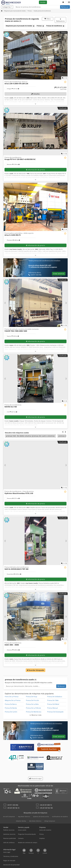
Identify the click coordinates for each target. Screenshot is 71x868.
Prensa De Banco (11, 704)
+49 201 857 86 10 (13, 808)
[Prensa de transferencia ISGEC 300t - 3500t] (35, 617)
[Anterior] (5, 55)
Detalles (36, 94)
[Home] (15, 11)
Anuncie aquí (35, 779)
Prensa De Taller (53, 700)
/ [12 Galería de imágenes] (64, 488)
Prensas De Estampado (55, 712)
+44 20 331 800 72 (46, 805)
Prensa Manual (52, 708)
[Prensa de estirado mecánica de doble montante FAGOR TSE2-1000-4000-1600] (35, 303)
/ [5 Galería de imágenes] (64, 78)
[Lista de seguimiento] (63, 2)
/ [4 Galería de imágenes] (64, 229)
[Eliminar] (34, 26)
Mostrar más (35, 715)
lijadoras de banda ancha (41, 817)
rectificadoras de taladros (60, 817)
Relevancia (60, 20)
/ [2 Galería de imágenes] (64, 639)
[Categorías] (7, 7)
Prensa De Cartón (11, 712)
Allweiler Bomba (21, 821)
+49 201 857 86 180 (46, 808)
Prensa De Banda (11, 708)
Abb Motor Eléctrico (35, 821)
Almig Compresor (50, 821)
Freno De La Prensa (12, 697)
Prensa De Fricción (32, 700)
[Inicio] (2, 11)
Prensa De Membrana (34, 712)
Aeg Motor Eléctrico (24, 817)
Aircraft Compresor (9, 817)
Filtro (48, 19)
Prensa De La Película (33, 708)
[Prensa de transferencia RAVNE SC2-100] (35, 379)
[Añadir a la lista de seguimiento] (65, 82)
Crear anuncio (59, 274)
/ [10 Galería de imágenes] (64, 325)
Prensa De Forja (32, 697)
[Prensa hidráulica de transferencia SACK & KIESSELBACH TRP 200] (35, 541)
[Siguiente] (66, 55)
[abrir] (36, 104)
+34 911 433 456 (13, 805)
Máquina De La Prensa (13, 700)
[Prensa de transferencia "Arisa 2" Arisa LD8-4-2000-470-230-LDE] (35, 55)
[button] (69, 2)
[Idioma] (66, 2)
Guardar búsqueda (35, 670)
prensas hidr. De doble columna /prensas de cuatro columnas (30, 436)
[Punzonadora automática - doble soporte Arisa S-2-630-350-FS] (35, 207)
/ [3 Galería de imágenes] (64, 401)
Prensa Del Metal (53, 704)
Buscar (65, 7)
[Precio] (60, 88)
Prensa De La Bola (32, 704)
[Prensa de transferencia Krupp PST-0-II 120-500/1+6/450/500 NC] (35, 131)
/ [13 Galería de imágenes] (64, 154)
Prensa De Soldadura (55, 697)
